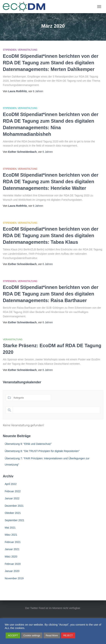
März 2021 (11, 535)
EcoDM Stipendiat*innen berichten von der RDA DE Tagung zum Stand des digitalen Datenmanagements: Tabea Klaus (51, 235)
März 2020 (11, 557)
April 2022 (11, 484)
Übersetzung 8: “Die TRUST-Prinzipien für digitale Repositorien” (42, 451)
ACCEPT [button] (13, 635)
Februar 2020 (13, 564)
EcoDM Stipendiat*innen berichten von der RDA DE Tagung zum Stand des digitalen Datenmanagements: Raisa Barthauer (51, 294)
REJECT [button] (68, 635)
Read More (52, 635)
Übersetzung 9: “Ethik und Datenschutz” (28, 444)
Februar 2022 (13, 491)
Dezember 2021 (14, 506)
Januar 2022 (12, 498)
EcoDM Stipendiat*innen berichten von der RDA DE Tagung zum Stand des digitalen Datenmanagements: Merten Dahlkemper (51, 63)
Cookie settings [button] (32, 635)
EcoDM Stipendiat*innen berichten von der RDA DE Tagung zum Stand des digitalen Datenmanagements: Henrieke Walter (51, 182)
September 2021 (15, 520)
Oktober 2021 (13, 513)
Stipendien (10, 50)
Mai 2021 (10, 528)
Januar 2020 (12, 571)
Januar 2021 (12, 549)
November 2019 (14, 578)
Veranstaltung (28, 50)
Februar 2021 (13, 542)
